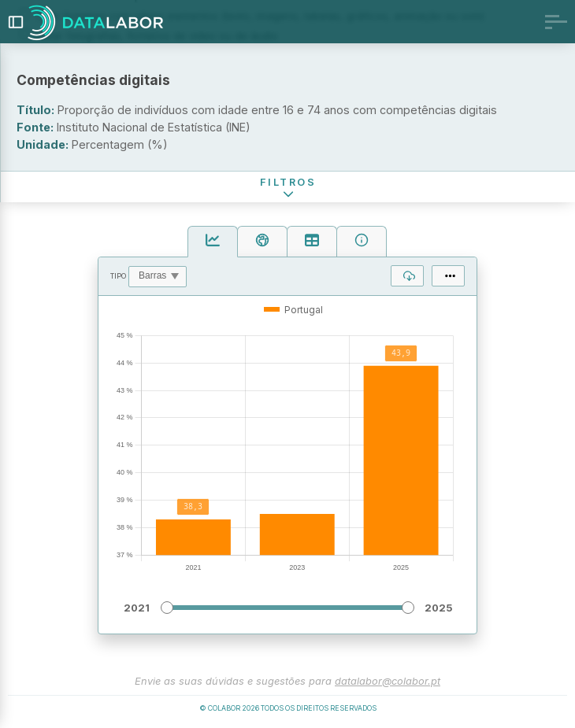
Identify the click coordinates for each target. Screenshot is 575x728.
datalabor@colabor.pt (388, 681)
